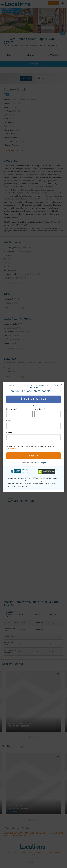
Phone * (10, 433)
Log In (43, 463)
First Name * (12, 409)
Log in (25, 386)
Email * (9, 421)
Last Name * (40, 409)
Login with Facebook (34, 399)
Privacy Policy (13, 449)
